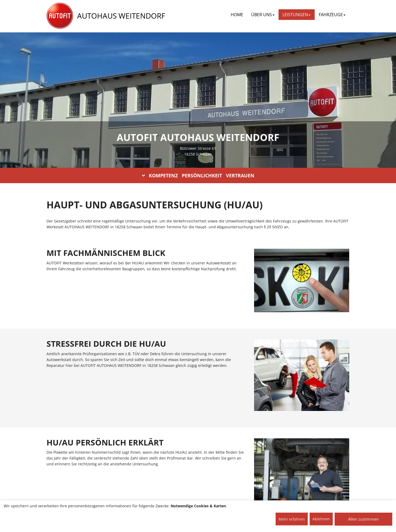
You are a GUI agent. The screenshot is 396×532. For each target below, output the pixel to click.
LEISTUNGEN (297, 15)
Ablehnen (321, 519)
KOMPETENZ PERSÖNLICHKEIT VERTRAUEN (198, 175)
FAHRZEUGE (332, 15)
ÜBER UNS (263, 15)
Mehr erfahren (292, 519)
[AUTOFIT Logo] (60, 16)
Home (237, 15)
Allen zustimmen (363, 519)
